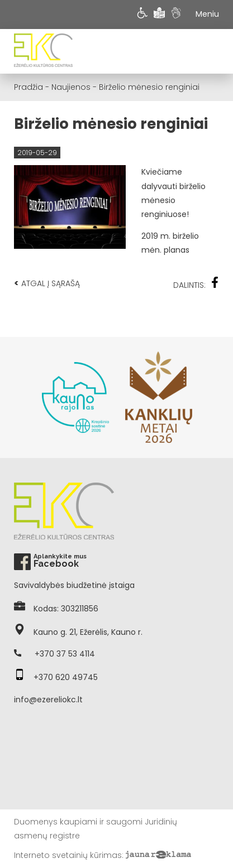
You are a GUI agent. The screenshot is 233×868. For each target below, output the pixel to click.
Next (213, 397)
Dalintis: (196, 284)
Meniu (207, 14)
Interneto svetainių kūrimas (68, 855)
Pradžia (28, 87)
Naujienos (71, 87)
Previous (20, 397)
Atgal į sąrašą (47, 283)
